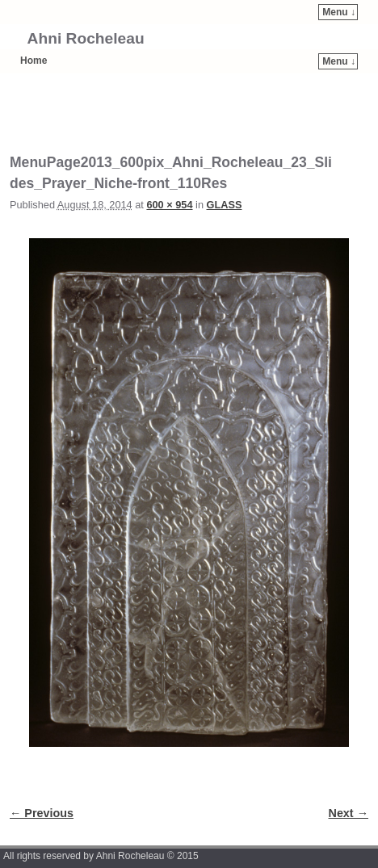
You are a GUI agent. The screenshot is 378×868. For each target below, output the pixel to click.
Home (34, 61)
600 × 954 (169, 205)
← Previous (42, 813)
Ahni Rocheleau (86, 38)
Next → (349, 813)
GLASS (225, 205)
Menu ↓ (339, 12)
